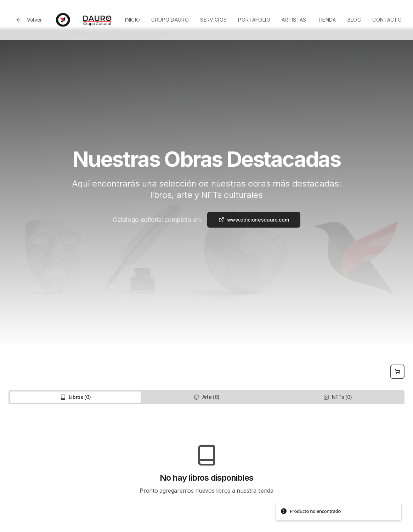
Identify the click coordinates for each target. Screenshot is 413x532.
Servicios (213, 20)
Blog (354, 20)
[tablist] (206, 397)
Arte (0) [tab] (206, 397)
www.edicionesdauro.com (254, 220)
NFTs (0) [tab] (338, 397)
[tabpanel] (206, 469)
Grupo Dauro (170, 20)
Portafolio (254, 20)
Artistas (294, 20)
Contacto (387, 20)
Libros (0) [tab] (76, 397)
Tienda (327, 20)
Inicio (132, 20)
